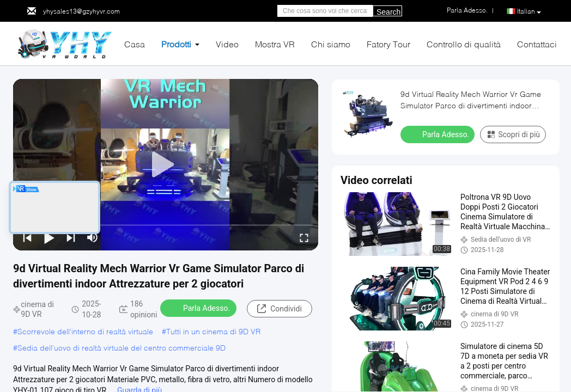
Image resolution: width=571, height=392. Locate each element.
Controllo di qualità (464, 44)
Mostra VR (275, 44)
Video (227, 44)
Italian (529, 11)
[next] (71, 237)
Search (388, 12)
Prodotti (176, 44)
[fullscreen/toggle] (304, 237)
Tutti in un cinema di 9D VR (213, 331)
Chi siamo (331, 44)
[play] (166, 165)
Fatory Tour (388, 44)
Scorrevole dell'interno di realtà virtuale (85, 331)
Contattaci (537, 44)
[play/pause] (49, 237)
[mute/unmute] (93, 237)
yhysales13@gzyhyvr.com (81, 11)
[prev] (27, 237)
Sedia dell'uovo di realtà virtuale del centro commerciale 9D (122, 348)
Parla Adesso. (199, 308)
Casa (135, 44)
